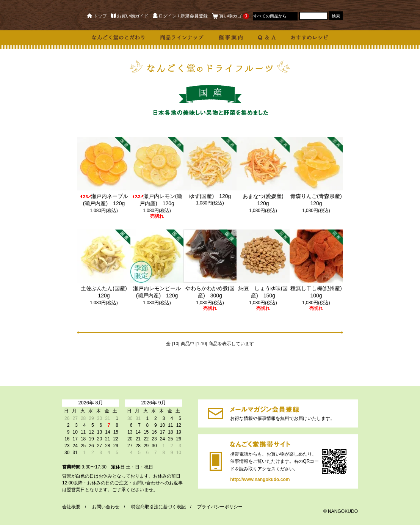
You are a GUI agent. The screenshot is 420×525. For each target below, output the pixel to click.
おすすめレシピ (310, 38)
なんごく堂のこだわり (119, 38)
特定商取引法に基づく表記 (158, 507)
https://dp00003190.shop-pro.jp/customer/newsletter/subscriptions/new (216, 413)
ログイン (165, 16)
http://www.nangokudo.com (216, 461)
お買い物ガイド (130, 16)
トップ (97, 16)
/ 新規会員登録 (193, 16)
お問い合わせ (106, 507)
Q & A (267, 38)
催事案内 (231, 38)
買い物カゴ (230, 16)
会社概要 (71, 507)
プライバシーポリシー (220, 507)
